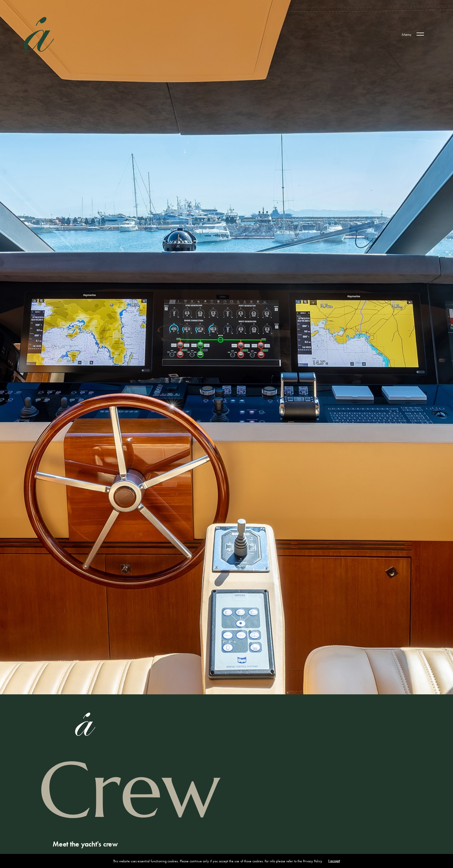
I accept (334, 861)
